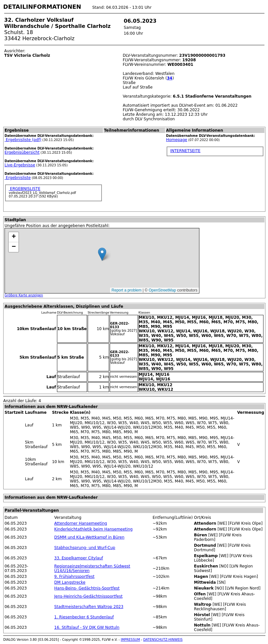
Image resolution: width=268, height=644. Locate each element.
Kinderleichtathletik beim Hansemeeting (94, 529)
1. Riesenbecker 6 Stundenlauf (84, 617)
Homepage (177, 140)
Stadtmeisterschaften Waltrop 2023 (89, 607)
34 (170, 78)
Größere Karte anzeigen (24, 295)
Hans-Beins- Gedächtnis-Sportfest (87, 588)
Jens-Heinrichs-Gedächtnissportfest (89, 596)
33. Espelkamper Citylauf (79, 558)
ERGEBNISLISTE (25, 189)
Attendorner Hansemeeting (81, 523)
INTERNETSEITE (185, 151)
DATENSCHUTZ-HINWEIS (163, 640)
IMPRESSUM (130, 640)
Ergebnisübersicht (22, 152)
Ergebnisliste (18, 178)
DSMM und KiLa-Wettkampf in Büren (89, 537)
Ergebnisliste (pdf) (23, 140)
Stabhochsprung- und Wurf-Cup (85, 548)
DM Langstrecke (70, 582)
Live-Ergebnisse (20, 165)
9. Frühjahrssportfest (74, 577)
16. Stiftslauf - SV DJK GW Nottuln (87, 627)
